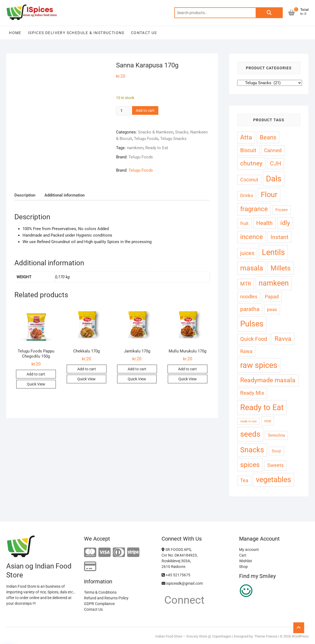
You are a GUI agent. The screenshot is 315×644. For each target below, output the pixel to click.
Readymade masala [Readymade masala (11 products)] (268, 380)
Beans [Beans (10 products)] (268, 137)
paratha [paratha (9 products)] (250, 309)
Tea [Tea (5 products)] (244, 480)
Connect (183, 600)
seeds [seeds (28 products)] (250, 434)
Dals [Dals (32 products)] (274, 179)
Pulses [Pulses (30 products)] (252, 324)
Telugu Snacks (173, 139)
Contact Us (144, 33)
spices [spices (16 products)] (250, 465)
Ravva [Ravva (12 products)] (283, 339)
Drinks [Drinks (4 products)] (247, 195)
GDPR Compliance (99, 604)
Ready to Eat (157, 148)
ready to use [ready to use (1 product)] (248, 421)
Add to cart (145, 110)
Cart (243, 555)
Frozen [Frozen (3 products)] (282, 210)
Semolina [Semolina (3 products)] (276, 435)
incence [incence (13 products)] (252, 237)
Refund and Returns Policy (106, 598)
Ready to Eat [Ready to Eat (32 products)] (262, 407)
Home (15, 33)
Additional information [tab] (65, 195)
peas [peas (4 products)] (272, 309)
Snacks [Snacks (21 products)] (252, 450)
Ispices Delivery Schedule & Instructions (76, 33)
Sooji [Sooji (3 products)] (276, 451)
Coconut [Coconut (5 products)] (249, 180)
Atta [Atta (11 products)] (246, 137)
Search (269, 13)
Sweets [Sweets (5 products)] (275, 465)
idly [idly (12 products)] (285, 223)
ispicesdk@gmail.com (182, 583)
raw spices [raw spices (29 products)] (259, 365)
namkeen (135, 148)
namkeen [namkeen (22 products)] (274, 283)
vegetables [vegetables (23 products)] (274, 480)
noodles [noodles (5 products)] (249, 297)
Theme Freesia (266, 636)
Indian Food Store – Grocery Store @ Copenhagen (193, 636)
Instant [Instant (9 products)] (279, 237)
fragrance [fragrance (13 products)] (254, 209)
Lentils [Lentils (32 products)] (273, 252)
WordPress (300, 636)
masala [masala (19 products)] (252, 268)
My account (249, 550)
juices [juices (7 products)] (247, 253)
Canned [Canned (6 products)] (273, 150)
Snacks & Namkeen (156, 132)
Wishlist (246, 561)
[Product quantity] (123, 111)
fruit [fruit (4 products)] (244, 223)
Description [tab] (25, 195)
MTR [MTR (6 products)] (246, 284)
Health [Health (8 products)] (264, 223)
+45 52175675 (176, 575)
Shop (243, 567)
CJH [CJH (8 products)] (276, 164)
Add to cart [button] (36, 374)
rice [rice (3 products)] (268, 421)
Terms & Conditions (100, 592)
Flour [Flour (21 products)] (269, 194)
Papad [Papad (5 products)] (272, 297)
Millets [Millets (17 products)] (281, 268)
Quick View (36, 384)
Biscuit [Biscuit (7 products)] (248, 150)
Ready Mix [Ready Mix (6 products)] (252, 393)
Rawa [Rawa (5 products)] (246, 351)
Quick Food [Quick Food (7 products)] (254, 339)
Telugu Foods (146, 139)
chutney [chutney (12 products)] (251, 163)
